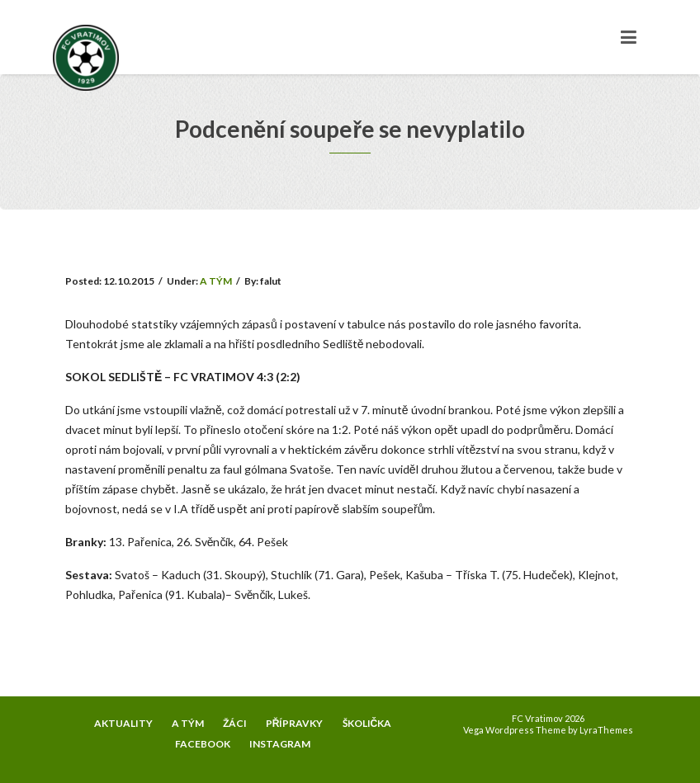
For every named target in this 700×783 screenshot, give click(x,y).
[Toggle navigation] (629, 37)
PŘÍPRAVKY (295, 723)
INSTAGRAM (280, 744)
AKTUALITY (123, 723)
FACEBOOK (203, 744)
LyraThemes (606, 730)
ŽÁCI (235, 723)
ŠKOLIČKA (367, 723)
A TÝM (216, 281)
